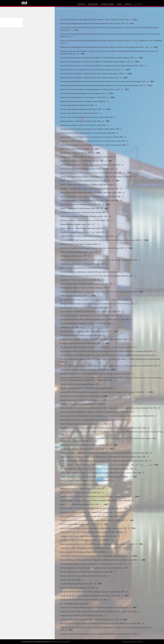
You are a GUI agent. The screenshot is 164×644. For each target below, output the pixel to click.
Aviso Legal (126, 642)
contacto (128, 4)
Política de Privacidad (137, 642)
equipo (119, 4)
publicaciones (93, 4)
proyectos (81, 4)
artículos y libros (107, 4)
